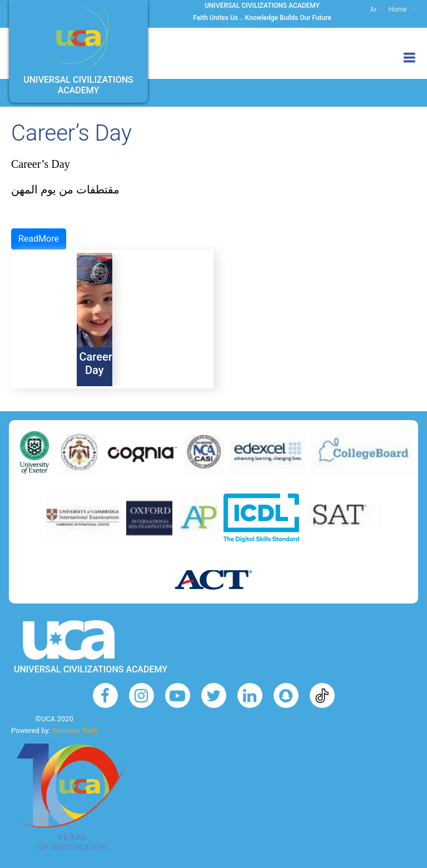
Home (402, 9)
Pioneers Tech (75, 730)
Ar (377, 9)
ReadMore (39, 239)
